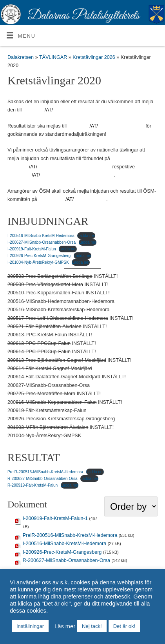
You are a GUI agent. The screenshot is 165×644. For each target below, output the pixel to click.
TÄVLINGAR (54, 57)
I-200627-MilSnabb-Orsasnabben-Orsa (42, 242)
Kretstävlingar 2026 (94, 57)
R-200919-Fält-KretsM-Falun (33, 485)
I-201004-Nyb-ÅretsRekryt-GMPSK (38, 262)
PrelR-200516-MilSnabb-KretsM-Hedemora (45, 472)
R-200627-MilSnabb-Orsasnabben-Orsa (43, 479)
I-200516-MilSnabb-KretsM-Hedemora (41, 236)
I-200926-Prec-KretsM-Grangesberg (39, 256)
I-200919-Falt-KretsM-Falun (32, 249)
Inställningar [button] (30, 626)
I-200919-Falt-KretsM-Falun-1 (55, 518)
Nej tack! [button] (92, 626)
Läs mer (65, 626)
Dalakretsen (21, 57)
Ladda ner (86, 236)
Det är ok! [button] (124, 626)
